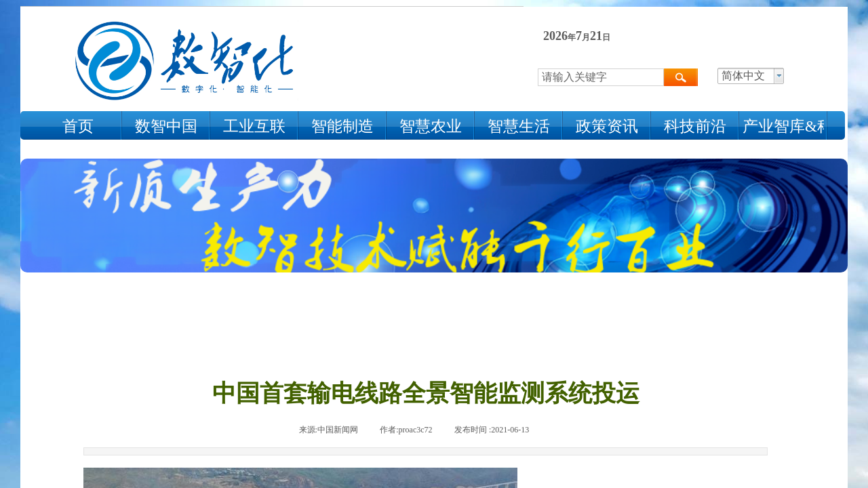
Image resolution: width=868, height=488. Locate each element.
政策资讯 (607, 126)
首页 (78, 126)
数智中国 (166, 126)
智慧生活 (519, 126)
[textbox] (601, 77)
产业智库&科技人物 (783, 126)
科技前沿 (695, 126)
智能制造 (342, 126)
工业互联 (254, 126)
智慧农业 (431, 126)
